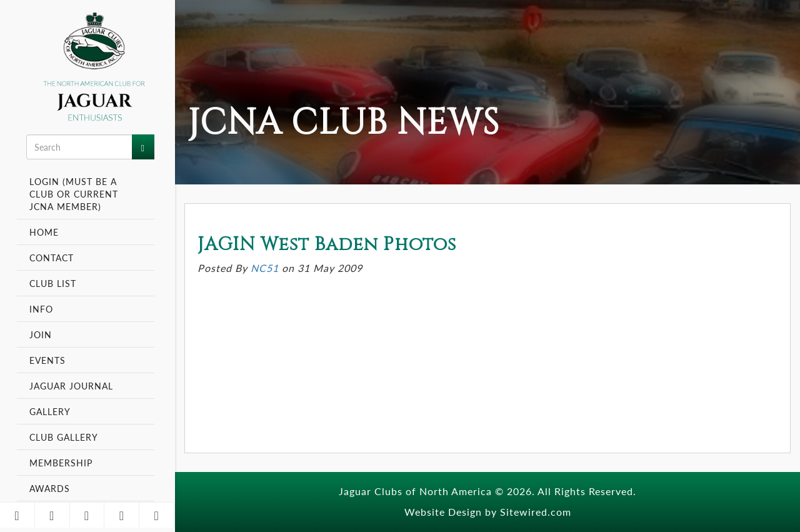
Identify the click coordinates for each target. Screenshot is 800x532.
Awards (50, 488)
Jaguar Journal (71, 386)
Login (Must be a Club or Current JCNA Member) (74, 194)
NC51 (265, 268)
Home (44, 232)
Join (41, 334)
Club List (53, 283)
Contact (52, 258)
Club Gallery (64, 437)
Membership (62, 463)
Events (49, 360)
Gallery (50, 411)
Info (43, 309)
